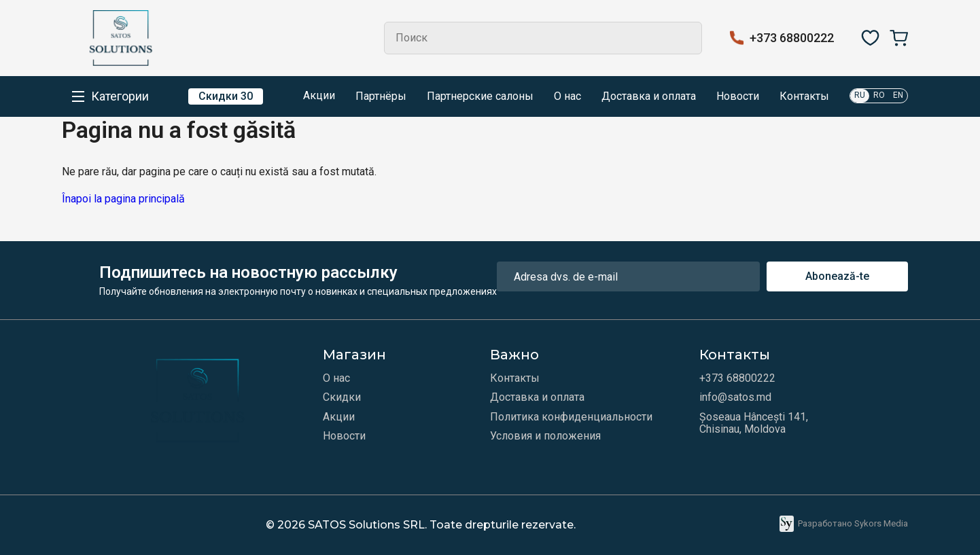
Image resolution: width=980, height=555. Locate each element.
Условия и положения (545, 436)
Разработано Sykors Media (844, 524)
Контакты (804, 96)
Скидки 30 (226, 96)
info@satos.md (735, 397)
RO (879, 95)
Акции (309, 96)
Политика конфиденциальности (571, 417)
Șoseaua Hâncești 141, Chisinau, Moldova (754, 423)
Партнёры (381, 96)
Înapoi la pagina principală (123, 199)
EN (898, 95)
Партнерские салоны (480, 96)
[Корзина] (899, 38)
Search (686, 38)
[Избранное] (870, 38)
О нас (567, 96)
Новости (738, 96)
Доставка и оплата (649, 96)
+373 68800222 (792, 38)
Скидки (342, 397)
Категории (120, 96)
